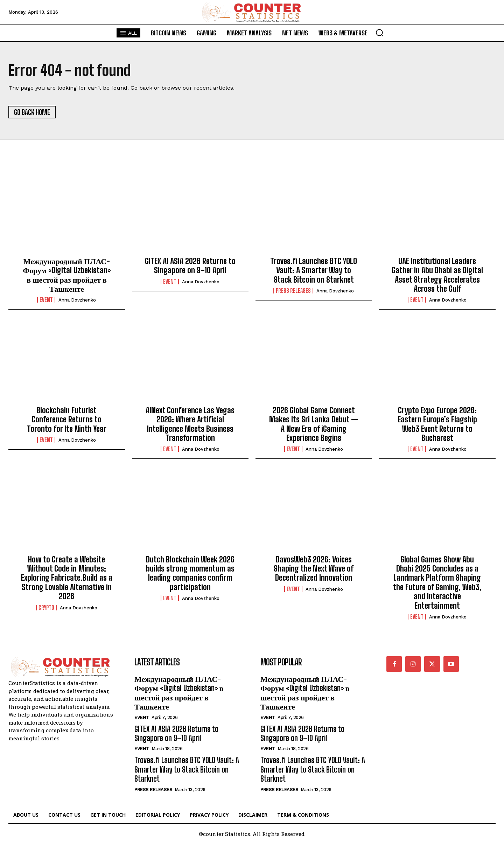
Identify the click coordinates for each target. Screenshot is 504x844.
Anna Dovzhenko (77, 300)
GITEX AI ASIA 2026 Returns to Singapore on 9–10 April (190, 266)
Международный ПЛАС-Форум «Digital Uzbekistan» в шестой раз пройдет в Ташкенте (67, 275)
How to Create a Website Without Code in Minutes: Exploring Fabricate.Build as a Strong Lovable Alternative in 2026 (67, 578)
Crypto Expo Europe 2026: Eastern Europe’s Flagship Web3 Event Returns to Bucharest (437, 424)
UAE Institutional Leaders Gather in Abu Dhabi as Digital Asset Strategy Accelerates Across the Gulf (437, 275)
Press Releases (293, 291)
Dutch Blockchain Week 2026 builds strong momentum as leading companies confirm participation (190, 573)
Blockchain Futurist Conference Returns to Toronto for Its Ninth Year (67, 420)
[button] (379, 33)
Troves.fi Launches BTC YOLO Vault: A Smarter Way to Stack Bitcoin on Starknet (314, 270)
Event (46, 300)
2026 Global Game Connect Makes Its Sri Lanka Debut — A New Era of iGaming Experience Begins (314, 424)
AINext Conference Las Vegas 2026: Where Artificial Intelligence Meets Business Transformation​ (190, 424)
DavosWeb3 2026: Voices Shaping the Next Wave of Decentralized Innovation (314, 569)
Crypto (46, 608)
